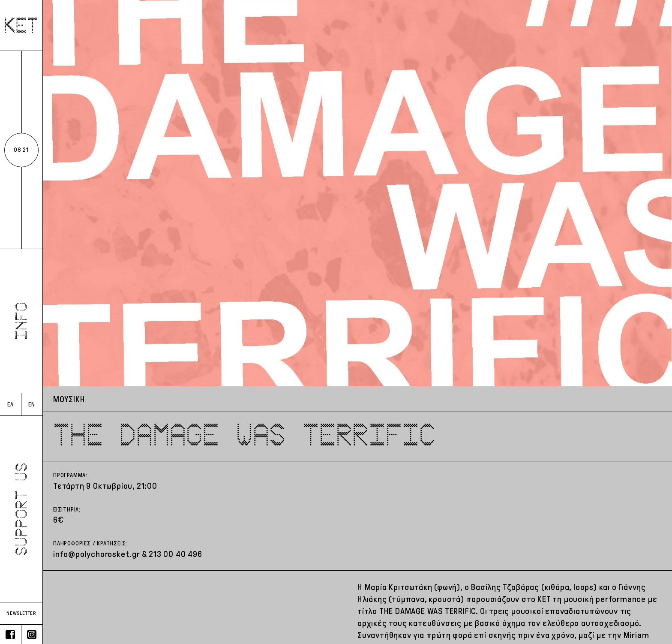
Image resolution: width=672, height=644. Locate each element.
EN (32, 405)
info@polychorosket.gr (96, 554)
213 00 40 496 (175, 554)
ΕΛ (10, 405)
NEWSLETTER (21, 613)
